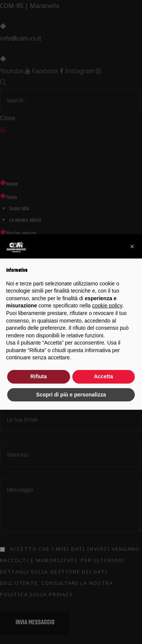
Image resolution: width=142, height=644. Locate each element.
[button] (132, 246)
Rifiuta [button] (39, 376)
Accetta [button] (104, 376)
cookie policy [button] (107, 306)
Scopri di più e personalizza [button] (71, 395)
